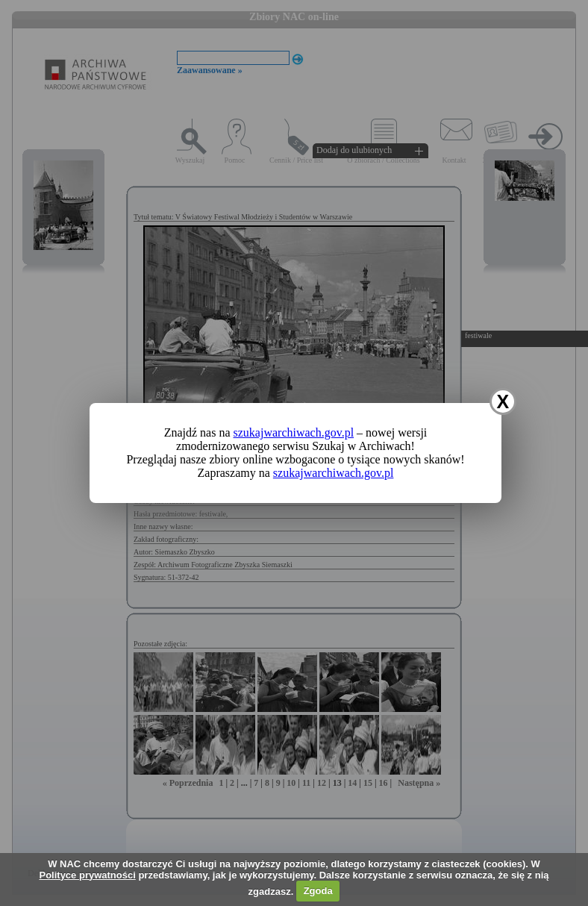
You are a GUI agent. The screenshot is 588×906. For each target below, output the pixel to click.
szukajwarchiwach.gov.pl (294, 432)
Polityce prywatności (87, 875)
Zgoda (318, 891)
